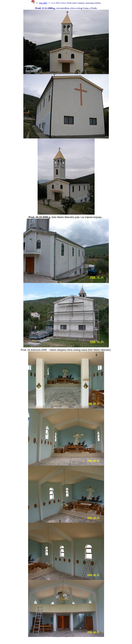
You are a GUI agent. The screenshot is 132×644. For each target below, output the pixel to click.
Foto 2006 (43, 3)
